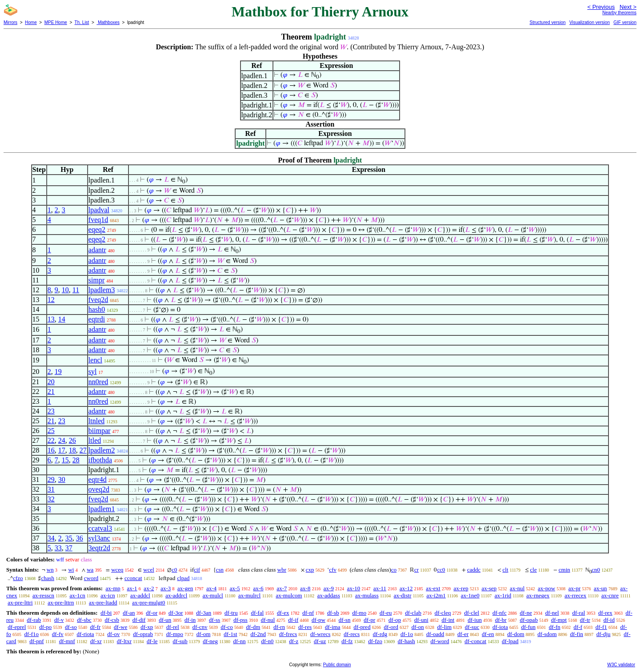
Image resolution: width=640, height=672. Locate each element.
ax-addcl (140, 595)
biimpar (100, 431)
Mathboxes (108, 22)
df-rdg (380, 634)
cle (534, 570)
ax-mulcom (289, 595)
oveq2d (99, 489)
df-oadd (435, 634)
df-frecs (288, 634)
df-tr (585, 620)
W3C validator (621, 665)
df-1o (407, 634)
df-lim (445, 627)
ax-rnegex (538, 595)
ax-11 (380, 588)
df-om (204, 634)
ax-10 (354, 588)
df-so (71, 627)
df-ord (391, 627)
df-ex (283, 613)
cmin (564, 570)
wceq (117, 570)
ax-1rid (503, 595)
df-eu (386, 613)
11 (76, 290)
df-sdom (547, 634)
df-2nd (258, 634)
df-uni (421, 620)
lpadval (99, 210)
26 (72, 440)
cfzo (18, 578)
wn (50, 570)
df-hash (406, 641)
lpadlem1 (102, 509)
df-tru (231, 613)
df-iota (500, 627)
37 (69, 548)
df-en (488, 634)
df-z (294, 641)
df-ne (526, 613)
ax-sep (489, 588)
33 (58, 548)
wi (71, 570)
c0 (174, 570)
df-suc (472, 627)
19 (58, 372)
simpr (96, 280)
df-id (609, 620)
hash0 (97, 309)
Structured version (547, 22)
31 (51, 489)
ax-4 (211, 588)
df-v (59, 620)
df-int (448, 620)
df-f (578, 627)
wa (90, 570)
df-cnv (200, 627)
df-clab (413, 613)
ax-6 (258, 588)
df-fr (96, 627)
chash (48, 578)
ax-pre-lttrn (61, 602)
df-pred (362, 627)
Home (31, 22)
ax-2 (149, 588)
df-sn (345, 620)
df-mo (359, 613)
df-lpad (510, 641)
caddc (474, 570)
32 (51, 499)
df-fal (257, 613)
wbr (282, 570)
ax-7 (282, 588)
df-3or (176, 613)
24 (62, 440)
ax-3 (166, 588)
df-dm (253, 627)
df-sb (333, 613)
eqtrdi (97, 319)
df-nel (552, 613)
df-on (418, 627)
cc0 (441, 570)
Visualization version (590, 22)
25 (51, 431)
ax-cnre (610, 595)
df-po (45, 627)
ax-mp (113, 588)
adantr (97, 250)
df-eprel (17, 627)
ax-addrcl (176, 595)
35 (69, 538)
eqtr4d (98, 479)
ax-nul (517, 588)
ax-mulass (367, 595)
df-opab (528, 620)
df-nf (308, 613)
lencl (95, 360)
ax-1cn (77, 595)
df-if (293, 620)
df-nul (268, 620)
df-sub (180, 641)
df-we (120, 627)
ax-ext (433, 588)
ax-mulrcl (250, 595)
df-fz (347, 641)
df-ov (113, 634)
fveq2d (98, 300)
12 (51, 300)
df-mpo (175, 634)
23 (51, 411)
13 (51, 319)
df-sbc (84, 620)
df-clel (472, 613)
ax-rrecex (575, 595)
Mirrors (10, 22)
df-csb (112, 620)
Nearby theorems (619, 13)
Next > (628, 7)
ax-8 (305, 588)
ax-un (600, 588)
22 (51, 440)
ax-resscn (43, 595)
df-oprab (143, 634)
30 (62, 479)
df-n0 (267, 641)
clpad (183, 578)
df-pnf (37, 641)
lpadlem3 (102, 290)
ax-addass (329, 595)
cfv (333, 570)
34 (51, 538)
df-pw (318, 620)
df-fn (555, 627)
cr (416, 570)
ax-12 (406, 588)
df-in (190, 620)
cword (91, 578)
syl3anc (99, 538)
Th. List (82, 22)
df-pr (369, 620)
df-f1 (601, 627)
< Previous (601, 7)
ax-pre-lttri (20, 602)
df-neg (210, 641)
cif (197, 570)
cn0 (596, 570)
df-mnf (67, 641)
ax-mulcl (213, 595)
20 (51, 382)
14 (62, 319)
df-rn (279, 627)
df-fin (576, 634)
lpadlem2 (102, 450)
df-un (165, 620)
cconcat (133, 578)
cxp (310, 570)
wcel (149, 570)
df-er (463, 634)
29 (51, 479)
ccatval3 (100, 528)
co (394, 570)
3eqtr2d (99, 548)
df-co (226, 627)
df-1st (230, 634)
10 (65, 290)
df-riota (86, 634)
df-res (305, 627)
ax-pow (546, 588)
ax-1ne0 (470, 595)
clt (506, 570)
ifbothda (100, 460)
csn (220, 570)
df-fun (528, 627)
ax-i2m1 (436, 595)
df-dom (516, 634)
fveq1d (98, 220)
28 (76, 460)
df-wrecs (320, 634)
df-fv (58, 634)
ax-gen (185, 588)
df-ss (214, 620)
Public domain (337, 665)
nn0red (98, 382)
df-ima (333, 627)
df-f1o (32, 634)
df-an (129, 613)
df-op (395, 620)
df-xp (147, 627)
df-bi (106, 613)
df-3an (204, 613)
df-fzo (375, 641)
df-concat (475, 641)
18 (72, 450)
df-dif (139, 620)
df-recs (352, 634)
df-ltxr (124, 641)
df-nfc (500, 613)
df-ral (578, 613)
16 (51, 450)
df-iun (475, 620)
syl (93, 372)
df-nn (240, 641)
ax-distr (403, 595)
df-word (440, 641)
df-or (152, 613)
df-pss (240, 620)
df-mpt (559, 620)
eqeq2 (97, 229)
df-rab (34, 620)
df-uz (320, 641)
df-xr (96, 641)
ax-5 (235, 588)
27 (83, 450)
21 (51, 392)
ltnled (96, 421)
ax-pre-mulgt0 (148, 602)
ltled (95, 440)
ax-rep (461, 588)
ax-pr (574, 588)
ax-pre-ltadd (103, 602)
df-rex (605, 613)
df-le (152, 641)
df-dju (604, 634)
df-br (501, 620)
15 (65, 460)
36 (80, 538)
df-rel (173, 627)
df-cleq (443, 613)
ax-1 (132, 588)
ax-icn (108, 595)
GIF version (625, 22)
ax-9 (329, 588)
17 (62, 450)
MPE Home (56, 22)
